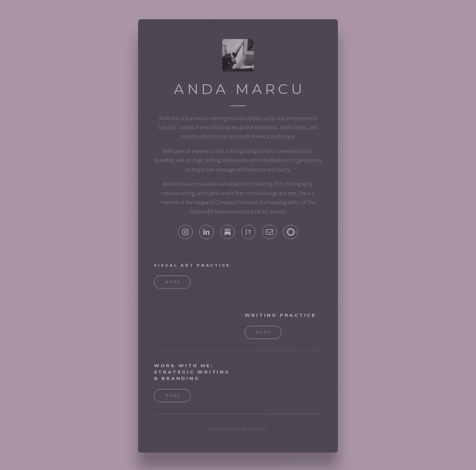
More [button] (173, 284)
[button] (185, 234)
